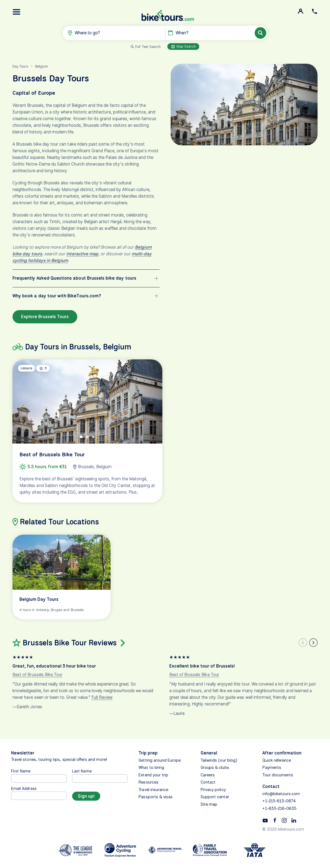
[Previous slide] (303, 643)
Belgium (42, 66)
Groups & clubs (215, 767)
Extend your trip (153, 775)
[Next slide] (313, 643)
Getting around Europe (160, 760)
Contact (208, 782)
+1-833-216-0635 (279, 808)
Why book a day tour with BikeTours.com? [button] (57, 296)
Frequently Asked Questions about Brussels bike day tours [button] (74, 278)
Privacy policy (213, 790)
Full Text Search (148, 47)
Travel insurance (153, 790)
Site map (209, 804)
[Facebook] (275, 820)
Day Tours (20, 66)
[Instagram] (284, 820)
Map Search (183, 47)
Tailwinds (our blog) (219, 760)
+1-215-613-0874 (279, 801)
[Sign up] (86, 796)
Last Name (82, 771)
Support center (215, 797)
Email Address (24, 788)
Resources (148, 782)
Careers (208, 775)
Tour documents (278, 775)
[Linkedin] (294, 820)
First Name (21, 771)
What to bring (151, 767)
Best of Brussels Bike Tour (37, 675)
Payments (272, 767)
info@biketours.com (281, 794)
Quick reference (277, 760)
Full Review (102, 697)
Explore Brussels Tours (45, 317)
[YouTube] (265, 820)
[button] (17, 12)
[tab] (81, 437)
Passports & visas (156, 797)
